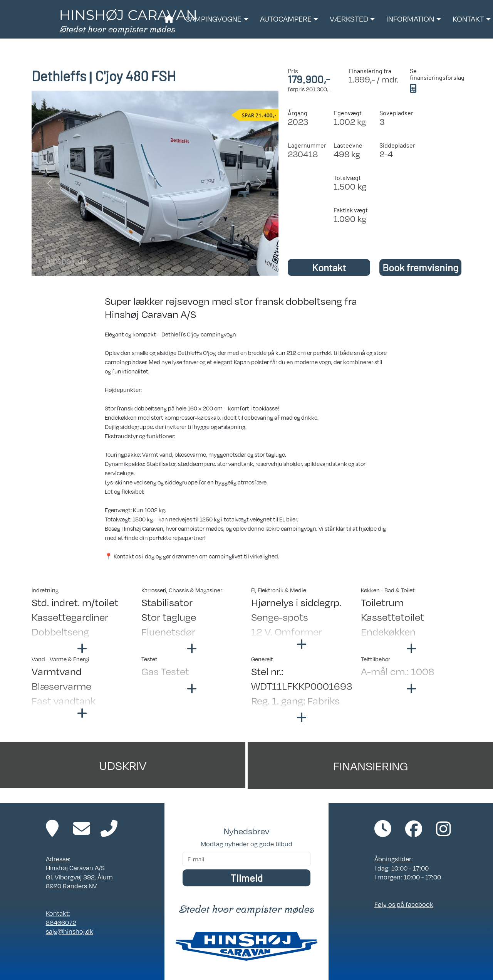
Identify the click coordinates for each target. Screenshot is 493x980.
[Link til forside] (128, 22)
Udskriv (123, 765)
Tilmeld (246, 878)
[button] (217, 19)
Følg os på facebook (404, 904)
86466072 (61, 922)
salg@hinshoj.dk (70, 931)
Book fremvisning (420, 267)
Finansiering (371, 765)
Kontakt (329, 267)
